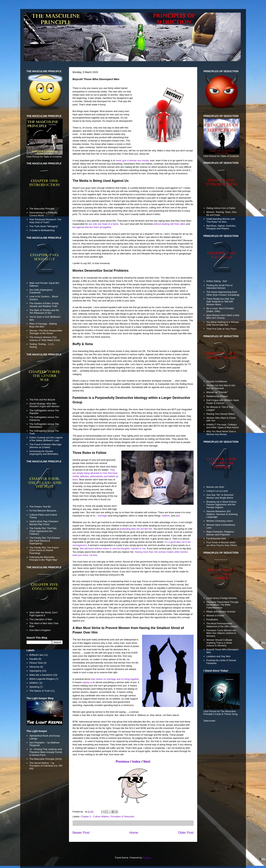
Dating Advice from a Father (221, 208)
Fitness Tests (36, 663)
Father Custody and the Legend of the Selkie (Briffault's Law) (46, 439)
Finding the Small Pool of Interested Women (219, 287)
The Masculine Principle (42, 209)
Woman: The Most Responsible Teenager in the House (46, 332)
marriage (102, 516)
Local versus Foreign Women (222, 598)
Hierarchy (34, 667)
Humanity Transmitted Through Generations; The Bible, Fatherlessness (222, 605)
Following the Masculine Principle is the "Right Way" (44, 559)
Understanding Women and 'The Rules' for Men (221, 220)
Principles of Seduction (122, 817)
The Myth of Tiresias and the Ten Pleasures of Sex (44, 312)
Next (147, 762)
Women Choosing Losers (220, 521)
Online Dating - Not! (217, 281)
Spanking (34, 687)
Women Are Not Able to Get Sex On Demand (221, 387)
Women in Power (215, 616)
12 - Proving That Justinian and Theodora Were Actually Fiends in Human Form (46, 752)
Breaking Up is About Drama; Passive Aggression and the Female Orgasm (222, 505)
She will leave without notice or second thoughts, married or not (113, 548)
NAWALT (34, 683)
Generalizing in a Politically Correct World (43, 214)
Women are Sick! (215, 487)
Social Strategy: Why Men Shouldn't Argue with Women (44, 405)
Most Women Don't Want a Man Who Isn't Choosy (223, 317)
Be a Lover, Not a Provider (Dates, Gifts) (220, 310)
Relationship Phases (217, 396)
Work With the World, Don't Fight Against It (44, 614)
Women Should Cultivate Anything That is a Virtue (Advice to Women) (219, 643)
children (166, 516)
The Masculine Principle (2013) (46, 759)
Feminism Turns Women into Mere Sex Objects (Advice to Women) (221, 633)
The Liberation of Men (41, 619)
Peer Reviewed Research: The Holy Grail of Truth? (45, 221)
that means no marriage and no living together (115, 679)
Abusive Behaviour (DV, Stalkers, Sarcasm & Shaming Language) (222, 514)
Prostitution (212, 620)
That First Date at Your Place (221, 329)
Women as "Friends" (217, 392)
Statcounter (210, 721)
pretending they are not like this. (136, 529)
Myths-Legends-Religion (42, 679)
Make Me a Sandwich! (41, 675)
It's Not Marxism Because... (44, 511)
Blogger (147, 858)
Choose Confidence (217, 381)
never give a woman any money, (133, 160)
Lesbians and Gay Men (219, 656)
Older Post (186, 833)
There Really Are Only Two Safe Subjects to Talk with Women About (220, 302)
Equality (34, 659)
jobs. (178, 516)
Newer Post (81, 833)
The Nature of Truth (40, 691)
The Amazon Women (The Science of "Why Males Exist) (45, 339)
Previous (122, 762)
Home (134, 833)
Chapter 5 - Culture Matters (95, 817)
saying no (87, 682)
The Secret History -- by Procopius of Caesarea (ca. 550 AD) (46, 766)
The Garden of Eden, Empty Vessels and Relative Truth (44, 305)
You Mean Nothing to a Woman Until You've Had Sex (223, 324)
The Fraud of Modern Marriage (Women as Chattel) (45, 446)
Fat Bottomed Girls (216, 539)
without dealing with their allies (170, 224)
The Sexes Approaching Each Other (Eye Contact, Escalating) (223, 293)
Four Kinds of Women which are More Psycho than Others (222, 544)
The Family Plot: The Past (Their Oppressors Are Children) (43, 531)
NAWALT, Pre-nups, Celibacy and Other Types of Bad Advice (223, 426)
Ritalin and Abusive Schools (221, 612)
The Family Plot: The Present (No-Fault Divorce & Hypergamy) (45, 541)
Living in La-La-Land (217, 491)
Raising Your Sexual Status (221, 414)
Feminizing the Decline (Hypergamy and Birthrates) (44, 453)
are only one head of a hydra (103, 224)
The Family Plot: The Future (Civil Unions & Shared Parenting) (44, 550)
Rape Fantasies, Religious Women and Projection (220, 533)
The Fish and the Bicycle (42, 400)
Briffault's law (36, 655)
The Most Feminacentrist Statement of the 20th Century (222, 625)
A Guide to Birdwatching (42, 230)
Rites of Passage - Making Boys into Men (43, 325)
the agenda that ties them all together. (92, 227)
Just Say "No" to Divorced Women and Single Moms (220, 496)
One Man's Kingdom (40, 630)
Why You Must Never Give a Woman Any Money (221, 433)
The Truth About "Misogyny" (44, 226)
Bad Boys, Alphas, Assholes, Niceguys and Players (221, 227)
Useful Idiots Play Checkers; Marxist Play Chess (44, 523)
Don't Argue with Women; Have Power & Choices (223, 402)
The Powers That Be (40, 507)
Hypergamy (35, 671)
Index (136, 762)
